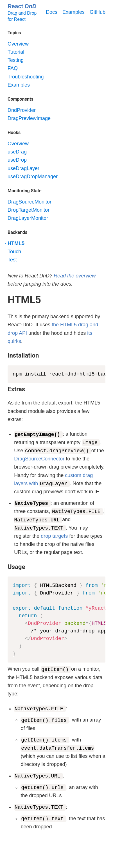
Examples (74, 12)
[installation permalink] (5, 355)
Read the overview (75, 276)
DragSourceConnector (39, 459)
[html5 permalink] (5, 300)
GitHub (98, 12)
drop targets (54, 536)
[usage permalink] (5, 567)
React (22, 6)
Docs (52, 12)
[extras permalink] (5, 389)
